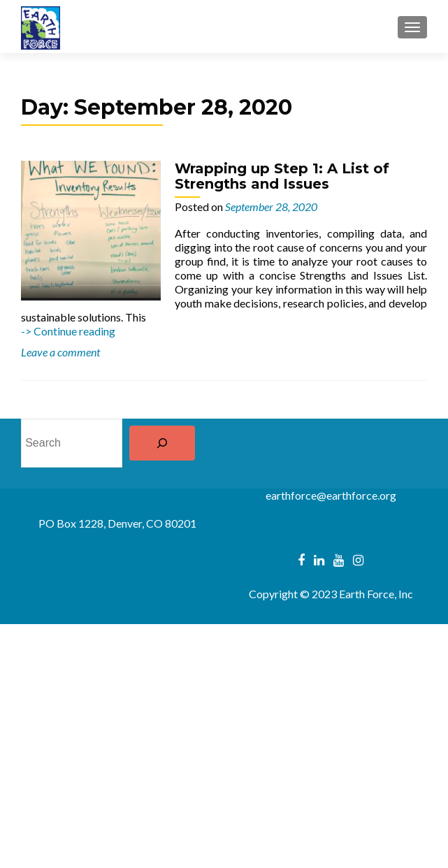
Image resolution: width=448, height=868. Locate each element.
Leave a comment (60, 352)
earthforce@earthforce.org (331, 495)
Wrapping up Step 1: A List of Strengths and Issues (282, 176)
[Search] (162, 443)
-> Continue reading (68, 331)
